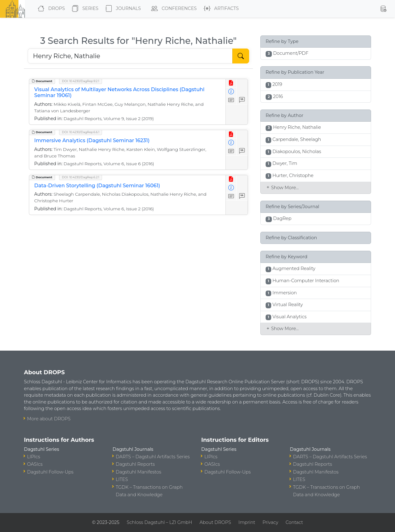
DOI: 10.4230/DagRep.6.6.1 (81, 132)
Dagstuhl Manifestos (138, 472)
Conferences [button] (173, 9)
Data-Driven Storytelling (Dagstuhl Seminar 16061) (97, 186)
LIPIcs (34, 457)
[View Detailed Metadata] (231, 92)
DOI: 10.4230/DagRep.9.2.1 (81, 81)
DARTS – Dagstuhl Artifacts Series (153, 457)
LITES (122, 479)
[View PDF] (231, 83)
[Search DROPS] (130, 56)
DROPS (50, 9)
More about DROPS (49, 419)
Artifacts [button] (220, 9)
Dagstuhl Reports (135, 464)
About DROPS (215, 522)
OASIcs (35, 464)
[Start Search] (241, 56)
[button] (383, 9)
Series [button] (84, 9)
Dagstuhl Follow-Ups (50, 472)
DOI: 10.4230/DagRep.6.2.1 (81, 177)
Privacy (270, 522)
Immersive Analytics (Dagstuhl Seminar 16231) (92, 140)
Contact (294, 522)
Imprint (247, 522)
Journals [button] (122, 9)
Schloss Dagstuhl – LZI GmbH (159, 522)
